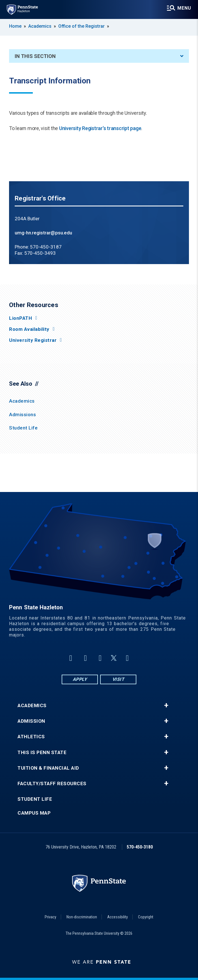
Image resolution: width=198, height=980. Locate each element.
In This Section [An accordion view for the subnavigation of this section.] (99, 56)
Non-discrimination (82, 917)
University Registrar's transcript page (100, 128)
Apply (80, 679)
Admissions (22, 415)
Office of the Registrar (81, 26)
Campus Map (34, 813)
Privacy (50, 917)
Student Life (23, 428)
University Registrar (33, 340)
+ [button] (166, 705)
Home (15, 26)
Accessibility (118, 917)
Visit (118, 679)
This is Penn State (42, 753)
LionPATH (21, 318)
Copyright (146, 917)
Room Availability (29, 329)
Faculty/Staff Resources (52, 784)
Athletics (31, 737)
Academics (40, 26)
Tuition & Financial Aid (48, 768)
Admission (31, 721)
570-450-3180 (140, 847)
